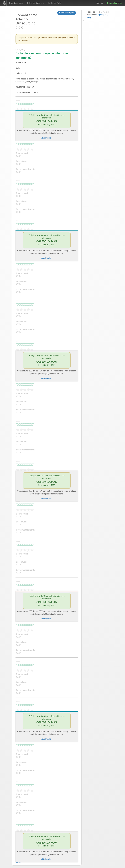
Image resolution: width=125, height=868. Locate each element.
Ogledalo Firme (16, 3)
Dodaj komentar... (115, 3)
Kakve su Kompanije (36, 3)
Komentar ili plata (67, 13)
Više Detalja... (47, 138)
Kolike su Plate (55, 3)
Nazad (18, 862)
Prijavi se (99, 3)
